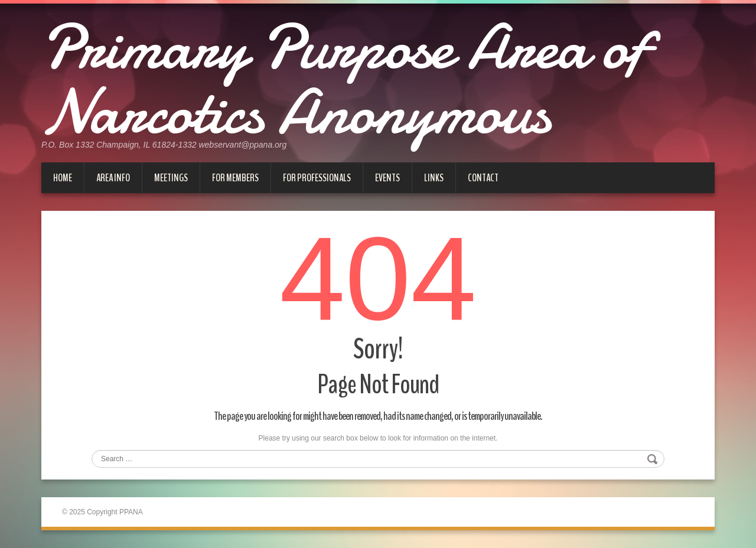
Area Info (113, 178)
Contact (483, 178)
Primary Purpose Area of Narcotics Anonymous (343, 80)
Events (387, 178)
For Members (235, 178)
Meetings (171, 178)
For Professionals (317, 178)
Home (63, 178)
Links (434, 178)
